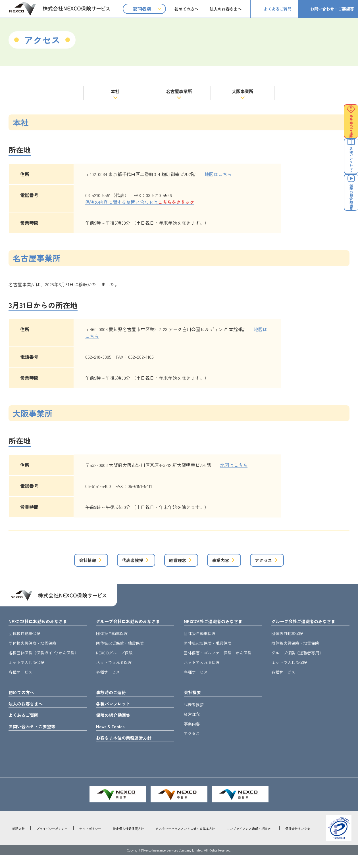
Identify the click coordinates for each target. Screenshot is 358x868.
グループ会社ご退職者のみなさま (310, 626)
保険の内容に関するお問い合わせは (140, 202)
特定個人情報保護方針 (128, 841)
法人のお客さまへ (226, 9)
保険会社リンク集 (298, 841)
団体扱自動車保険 (24, 639)
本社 (115, 91)
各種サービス (20, 678)
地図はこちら (218, 174)
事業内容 (229, 562)
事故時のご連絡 (114, 699)
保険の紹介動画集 (116, 724)
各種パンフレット (116, 711)
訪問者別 (142, 9)
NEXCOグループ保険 (114, 658)
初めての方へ (186, 9)
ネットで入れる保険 (26, 668)
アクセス (283, 562)
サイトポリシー (90, 841)
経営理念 (176, 562)
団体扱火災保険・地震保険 (32, 649)
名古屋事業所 (179, 91)
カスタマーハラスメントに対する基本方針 (185, 841)
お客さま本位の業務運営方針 (129, 750)
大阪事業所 (243, 91)
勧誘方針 (18, 841)
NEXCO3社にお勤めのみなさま (43, 626)
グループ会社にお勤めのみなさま (134, 626)
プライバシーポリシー (52, 841)
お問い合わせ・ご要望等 (332, 9)
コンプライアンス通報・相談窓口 (250, 841)
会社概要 (194, 699)
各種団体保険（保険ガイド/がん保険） (43, 658)
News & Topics (113, 737)
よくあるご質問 (278, 9)
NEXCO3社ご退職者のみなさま (219, 626)
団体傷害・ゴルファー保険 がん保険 (218, 658)
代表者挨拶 (120, 562)
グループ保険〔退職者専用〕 (297, 658)
